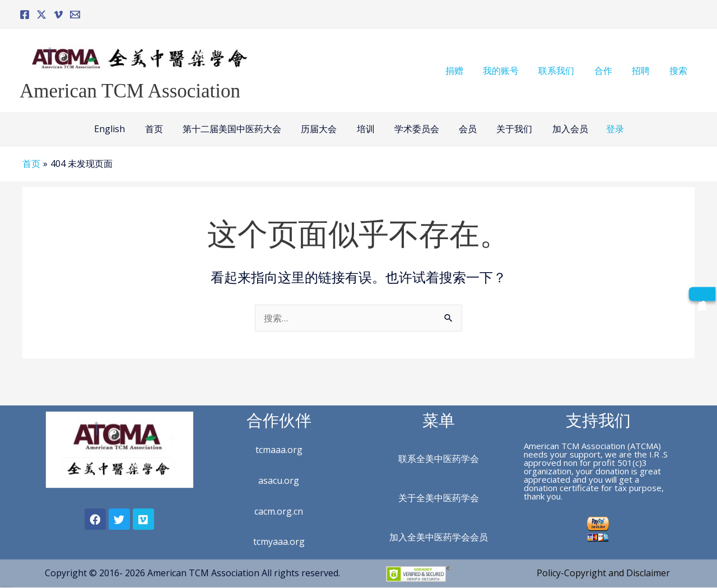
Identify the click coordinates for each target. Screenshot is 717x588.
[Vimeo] (58, 15)
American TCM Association (130, 91)
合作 (608, 71)
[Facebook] (25, 15)
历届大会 (321, 129)
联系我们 (563, 71)
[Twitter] (41, 15)
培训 (366, 129)
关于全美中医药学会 (439, 498)
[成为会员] (702, 294)
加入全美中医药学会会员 (439, 537)
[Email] (75, 15)
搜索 (679, 71)
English (117, 129)
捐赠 (464, 71)
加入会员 (563, 129)
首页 (160, 129)
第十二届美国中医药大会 (236, 129)
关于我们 (509, 129)
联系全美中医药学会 (439, 459)
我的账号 (509, 71)
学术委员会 (415, 129)
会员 (464, 129)
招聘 (644, 71)
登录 (607, 129)
